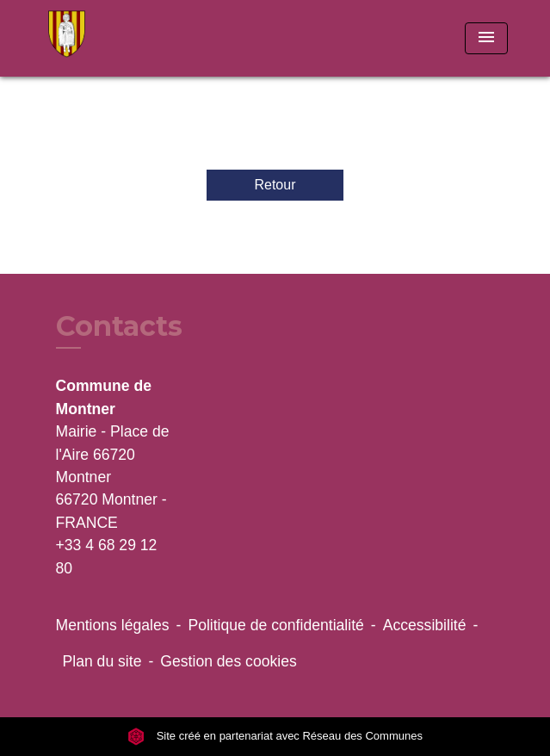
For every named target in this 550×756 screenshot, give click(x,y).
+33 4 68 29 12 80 (107, 556)
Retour (275, 185)
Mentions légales (113, 625)
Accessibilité (425, 625)
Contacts (119, 326)
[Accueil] (108, 38)
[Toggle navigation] (486, 38)
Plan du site (102, 661)
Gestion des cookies (228, 661)
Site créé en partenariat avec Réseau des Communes (275, 736)
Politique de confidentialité (275, 625)
